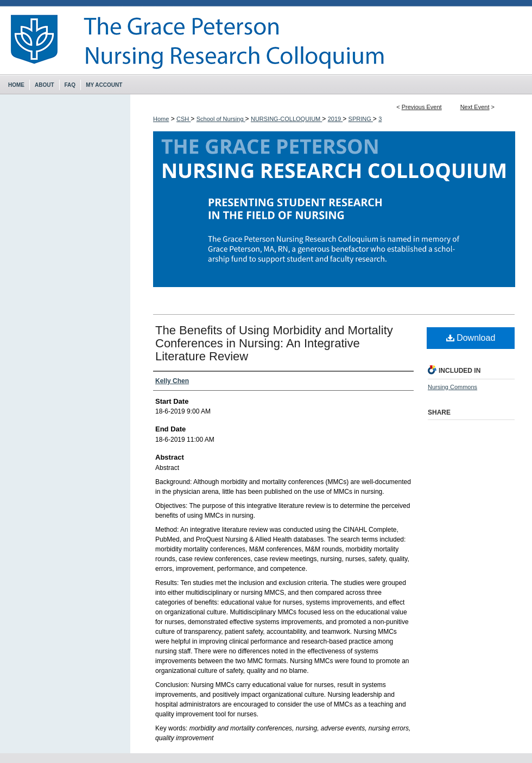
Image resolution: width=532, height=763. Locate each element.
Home (161, 119)
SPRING (361, 119)
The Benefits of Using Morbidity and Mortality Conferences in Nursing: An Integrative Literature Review (274, 343)
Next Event (475, 107)
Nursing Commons (452, 387)
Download (471, 338)
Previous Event (422, 107)
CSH (183, 119)
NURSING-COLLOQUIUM (286, 119)
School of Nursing (221, 119)
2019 (335, 119)
